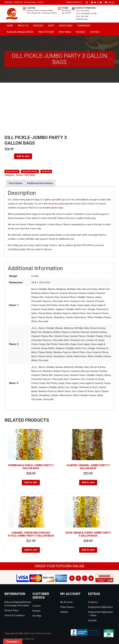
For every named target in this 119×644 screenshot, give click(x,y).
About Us (23, 26)
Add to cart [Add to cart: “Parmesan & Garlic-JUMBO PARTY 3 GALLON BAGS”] (31, 482)
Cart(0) (111, 2)
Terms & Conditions (15, 615)
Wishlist (9, 2)
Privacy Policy (11, 610)
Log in (40, 2)
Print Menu (65, 32)
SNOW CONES (66, 26)
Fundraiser (84, 26)
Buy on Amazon (12, 171)
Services (38, 26)
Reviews (81, 32)
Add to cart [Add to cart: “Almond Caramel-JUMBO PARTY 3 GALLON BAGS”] (88, 482)
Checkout (18, 2)
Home (10, 26)
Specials (92, 620)
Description (16, 183)
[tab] (16, 183)
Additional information (40, 183)
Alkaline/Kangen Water (20, 32)
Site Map (37, 616)
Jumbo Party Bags (25, 175)
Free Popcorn (46, 32)
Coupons (93, 602)
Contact (95, 32)
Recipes (36, 611)
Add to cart (23, 156)
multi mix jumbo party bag (55, 204)
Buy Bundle (46, 171)
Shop (51, 26)
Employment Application (100, 607)
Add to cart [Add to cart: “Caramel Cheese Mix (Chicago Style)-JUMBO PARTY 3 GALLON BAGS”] (31, 550)
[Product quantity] (9, 156)
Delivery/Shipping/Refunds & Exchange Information (18, 604)
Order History (67, 607)
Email (52, 245)
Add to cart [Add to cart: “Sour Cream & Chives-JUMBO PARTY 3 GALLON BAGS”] (88, 550)
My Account (30, 2)
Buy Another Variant (30, 171)
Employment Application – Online (100, 614)
